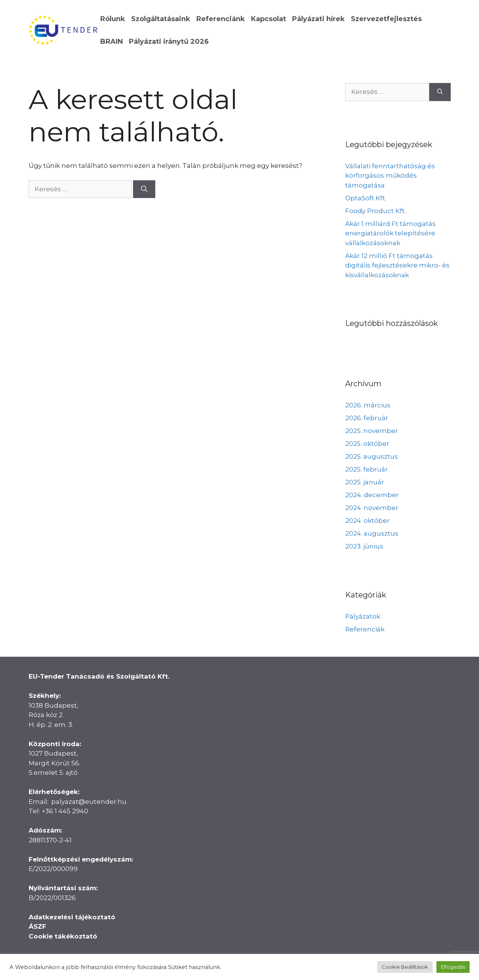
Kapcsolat (269, 19)
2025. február (367, 469)
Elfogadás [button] (453, 967)
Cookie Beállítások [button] (405, 967)
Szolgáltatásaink (161, 19)
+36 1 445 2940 (65, 811)
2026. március (368, 405)
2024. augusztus (372, 533)
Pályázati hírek (318, 19)
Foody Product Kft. (376, 211)
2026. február (367, 418)
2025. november (372, 431)
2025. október (367, 444)
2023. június (364, 546)
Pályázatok (363, 616)
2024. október (367, 521)
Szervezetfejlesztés (386, 19)
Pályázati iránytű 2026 (169, 41)
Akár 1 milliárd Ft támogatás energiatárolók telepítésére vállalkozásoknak (390, 233)
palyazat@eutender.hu (89, 802)
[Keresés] (144, 189)
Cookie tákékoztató (63, 936)
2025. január (365, 482)
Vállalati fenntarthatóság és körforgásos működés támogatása (390, 176)
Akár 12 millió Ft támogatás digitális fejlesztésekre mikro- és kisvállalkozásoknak (397, 265)
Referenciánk (221, 19)
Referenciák (365, 629)
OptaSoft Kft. (366, 198)
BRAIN (112, 41)
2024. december (372, 495)
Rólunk (113, 19)
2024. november (372, 508)
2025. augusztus (372, 456)
